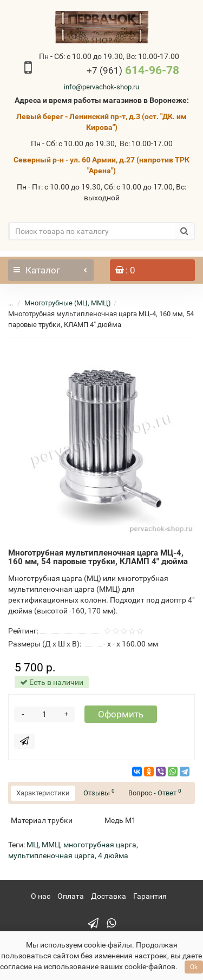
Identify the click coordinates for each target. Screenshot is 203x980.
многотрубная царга (100, 845)
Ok (194, 967)
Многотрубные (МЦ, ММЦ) (68, 303)
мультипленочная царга (51, 855)
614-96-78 (133, 70)
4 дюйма (113, 855)
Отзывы (99, 792)
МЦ (32, 845)
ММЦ (51, 845)
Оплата (71, 896)
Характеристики (43, 793)
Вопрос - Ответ (155, 792)
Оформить (121, 714)
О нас (41, 896)
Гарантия (150, 896)
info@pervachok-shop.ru (101, 87)
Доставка (109, 896)
